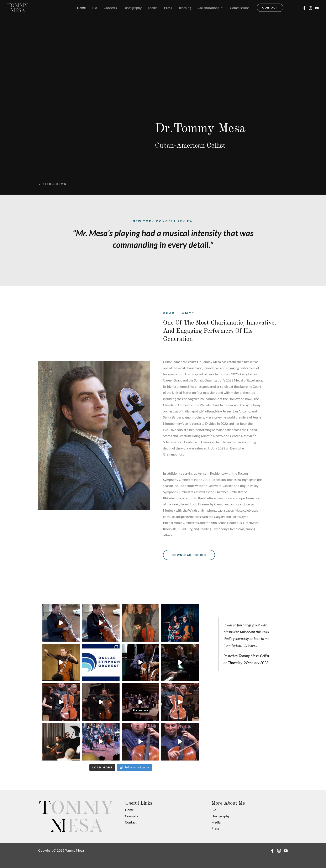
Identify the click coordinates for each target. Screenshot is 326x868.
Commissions (240, 8)
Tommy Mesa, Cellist (254, 656)
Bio (95, 8)
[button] (270, 8)
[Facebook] (304, 8)
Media (153, 8)
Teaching (185, 8)
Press (168, 8)
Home (81, 8)
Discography (133, 8)
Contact (131, 822)
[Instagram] (311, 8)
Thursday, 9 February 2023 (248, 663)
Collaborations (208, 8)
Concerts (110, 8)
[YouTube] (317, 8)
